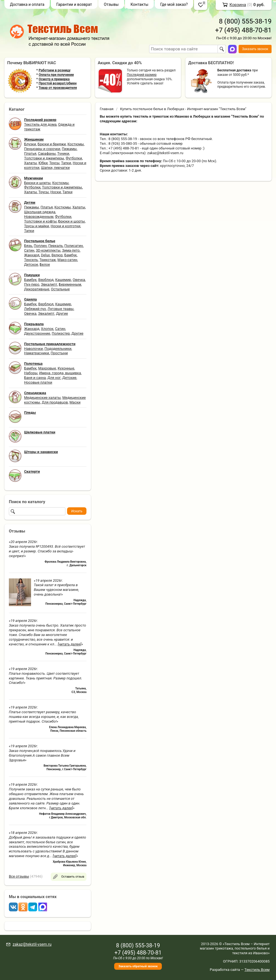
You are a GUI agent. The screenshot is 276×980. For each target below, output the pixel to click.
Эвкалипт (49, 284)
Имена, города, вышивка (60, 373)
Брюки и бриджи (52, 144)
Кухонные (66, 368)
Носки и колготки (66, 226)
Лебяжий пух (35, 309)
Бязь (28, 246)
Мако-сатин (67, 260)
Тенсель (31, 260)
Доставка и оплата (27, 4)
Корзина (238, 5)
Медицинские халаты (42, 398)
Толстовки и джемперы (44, 158)
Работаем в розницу (54, 70)
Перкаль (55, 246)
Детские (69, 378)
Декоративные (37, 289)
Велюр (57, 255)
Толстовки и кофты (40, 221)
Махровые (47, 368)
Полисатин (74, 246)
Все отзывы (19, 876)
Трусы (54, 163)
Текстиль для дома (40, 124)
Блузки (30, 144)
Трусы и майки (37, 226)
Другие (62, 313)
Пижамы (69, 149)
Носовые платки (38, 382)
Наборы (31, 373)
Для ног (54, 378)
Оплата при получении (56, 75)
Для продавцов (55, 402)
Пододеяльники (58, 349)
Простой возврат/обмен (57, 83)
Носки (56, 192)
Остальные (60, 289)
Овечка (79, 280)
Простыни (59, 353)
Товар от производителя (58, 88)
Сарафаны (47, 153)
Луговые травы (61, 309)
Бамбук (71, 255)
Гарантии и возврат (74, 4)
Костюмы (76, 144)
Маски (75, 402)
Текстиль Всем (257, 970)
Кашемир (63, 280)
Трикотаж (48, 260)
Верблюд (46, 280)
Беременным (70, 284)
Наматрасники (37, 353)
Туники (63, 153)
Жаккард (32, 255)
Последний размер (142, 75)
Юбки (43, 163)
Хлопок (47, 329)
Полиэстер (61, 333)
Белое (45, 264)
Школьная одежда (40, 212)
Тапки (66, 163)
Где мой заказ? (174, 4)
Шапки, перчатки (55, 168)
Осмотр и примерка (54, 79)
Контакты (139, 4)
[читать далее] (70, 644)
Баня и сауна (35, 378)
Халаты (30, 163)
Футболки (74, 158)
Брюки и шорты (37, 183)
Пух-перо (32, 284)
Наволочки (34, 349)
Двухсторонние (37, 333)
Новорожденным (39, 217)
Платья (30, 153)
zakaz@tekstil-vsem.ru (32, 944)
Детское (31, 264)
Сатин (29, 250)
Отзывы (111, 4)
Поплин (40, 246)
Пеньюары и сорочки (42, 149)
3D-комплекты (48, 250)
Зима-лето (71, 250)
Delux (45, 255)
